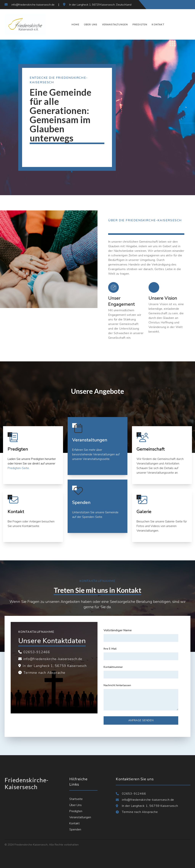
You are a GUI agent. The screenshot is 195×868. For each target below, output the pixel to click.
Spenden (75, 829)
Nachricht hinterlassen (117, 685)
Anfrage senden (141, 720)
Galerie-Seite (174, 521)
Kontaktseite (31, 526)
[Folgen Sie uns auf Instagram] (179, 5)
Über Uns (91, 25)
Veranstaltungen (115, 25)
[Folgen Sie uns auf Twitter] (172, 5)
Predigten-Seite (18, 468)
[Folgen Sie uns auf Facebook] (165, 5)
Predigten (140, 25)
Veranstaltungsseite (96, 459)
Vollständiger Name (118, 630)
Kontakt (158, 25)
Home (76, 25)
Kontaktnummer (113, 667)
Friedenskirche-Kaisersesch (27, 783)
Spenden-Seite (92, 517)
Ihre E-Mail (110, 649)
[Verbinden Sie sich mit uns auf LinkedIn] (186, 5)
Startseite (76, 799)
